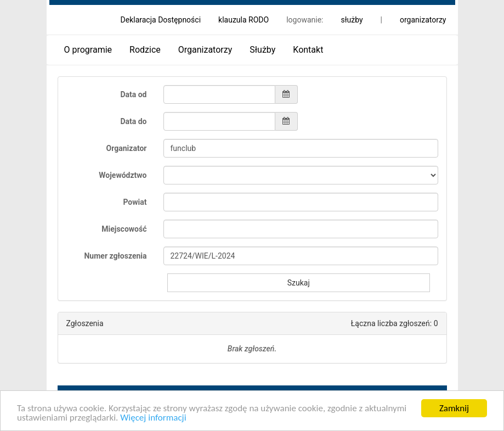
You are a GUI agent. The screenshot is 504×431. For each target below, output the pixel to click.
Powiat (135, 202)
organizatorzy (423, 20)
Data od (133, 94)
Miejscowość (124, 229)
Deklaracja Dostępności (161, 20)
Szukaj (299, 283)
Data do (133, 121)
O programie (88, 50)
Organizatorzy (205, 50)
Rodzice (145, 50)
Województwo (123, 175)
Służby (262, 50)
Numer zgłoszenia (115, 256)
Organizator (127, 148)
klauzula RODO (243, 20)
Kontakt (308, 50)
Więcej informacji (153, 418)
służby (352, 20)
